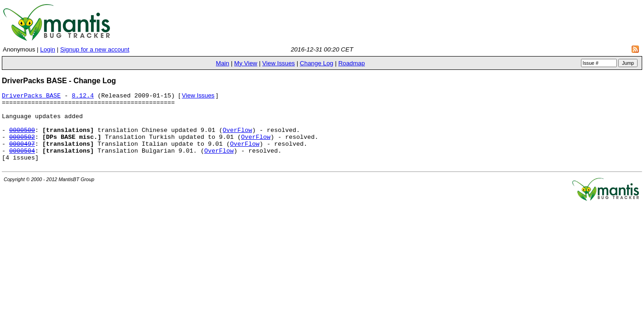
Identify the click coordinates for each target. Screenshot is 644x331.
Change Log (317, 63)
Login (48, 49)
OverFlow (237, 139)
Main (222, 63)
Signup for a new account (95, 49)
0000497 (22, 155)
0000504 (22, 164)
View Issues (279, 63)
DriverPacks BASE (31, 97)
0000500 (22, 139)
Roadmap (351, 63)
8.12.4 (83, 97)
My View (246, 63)
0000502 (22, 147)
